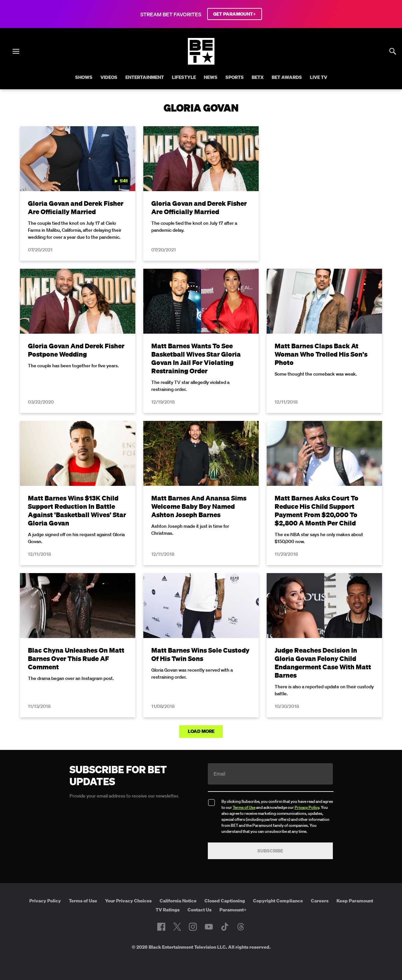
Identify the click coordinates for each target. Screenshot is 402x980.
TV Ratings (168, 910)
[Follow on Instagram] (193, 927)
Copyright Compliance (278, 901)
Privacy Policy (307, 807)
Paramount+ (233, 910)
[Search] (393, 51)
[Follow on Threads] (241, 927)
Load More (201, 731)
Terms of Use (244, 807)
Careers (320, 901)
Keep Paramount (355, 901)
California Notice (178, 901)
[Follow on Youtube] (209, 927)
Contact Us (200, 910)
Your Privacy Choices (128, 901)
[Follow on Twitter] (177, 927)
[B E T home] (201, 63)
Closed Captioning (225, 901)
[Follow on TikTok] (225, 927)
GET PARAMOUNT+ (235, 14)
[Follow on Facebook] (161, 927)
